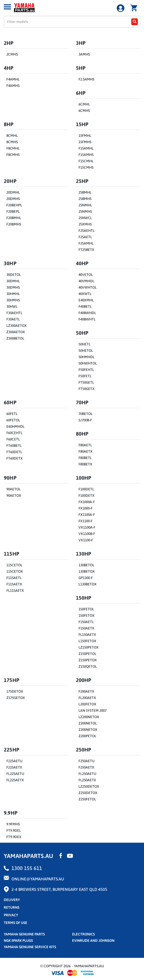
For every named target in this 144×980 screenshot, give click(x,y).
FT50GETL (86, 382)
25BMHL (85, 192)
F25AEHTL (87, 231)
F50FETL (85, 376)
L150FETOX (87, 641)
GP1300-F (86, 578)
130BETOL (86, 565)
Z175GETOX (16, 698)
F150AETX (86, 628)
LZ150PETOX (89, 647)
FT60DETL (14, 452)
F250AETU (87, 761)
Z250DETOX (88, 793)
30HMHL (13, 294)
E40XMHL (86, 300)
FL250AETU (87, 774)
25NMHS (85, 211)
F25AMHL (86, 243)
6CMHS (84, 111)
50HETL (84, 344)
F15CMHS (86, 167)
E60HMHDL (15, 426)
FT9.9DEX (14, 837)
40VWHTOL (88, 287)
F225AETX (14, 767)
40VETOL (86, 275)
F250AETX (86, 767)
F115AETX (14, 584)
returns (12, 907)
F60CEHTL (14, 433)
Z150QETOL (88, 666)
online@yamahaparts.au (38, 879)
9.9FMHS (13, 824)
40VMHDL (86, 281)
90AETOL (14, 489)
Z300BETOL (15, 338)
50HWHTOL (88, 363)
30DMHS (13, 287)
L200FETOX (87, 704)
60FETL (12, 414)
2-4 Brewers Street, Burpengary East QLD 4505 (59, 889)
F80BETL (85, 458)
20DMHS (13, 199)
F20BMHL (14, 218)
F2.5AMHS (86, 79)
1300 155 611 (27, 868)
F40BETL (85, 306)
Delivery (12, 900)
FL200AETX (87, 698)
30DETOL (14, 275)
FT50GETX (87, 389)
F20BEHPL (14, 205)
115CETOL (14, 565)
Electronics (83, 934)
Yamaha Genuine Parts (24, 934)
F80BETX (85, 464)
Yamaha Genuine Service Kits (30, 947)
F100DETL (86, 489)
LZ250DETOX (89, 786)
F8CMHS (13, 155)
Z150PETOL (87, 654)
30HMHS (13, 300)
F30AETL (13, 319)
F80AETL (85, 445)
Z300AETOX (16, 332)
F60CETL (13, 439)
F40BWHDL (87, 313)
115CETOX (15, 571)
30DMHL (13, 281)
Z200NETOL (88, 723)
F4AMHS (13, 86)
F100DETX (87, 495)
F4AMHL (13, 79)
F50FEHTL (86, 370)
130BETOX (87, 571)
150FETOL (86, 609)
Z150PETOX (88, 660)
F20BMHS (14, 224)
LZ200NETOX (89, 717)
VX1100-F (86, 540)
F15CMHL (86, 161)
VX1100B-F (87, 534)
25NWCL (85, 218)
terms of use (16, 923)
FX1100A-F (87, 515)
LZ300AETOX (17, 326)
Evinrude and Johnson (93, 941)
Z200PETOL (87, 736)
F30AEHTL (14, 313)
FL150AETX (87, 635)
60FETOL (13, 420)
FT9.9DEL (14, 830)
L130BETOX (88, 584)
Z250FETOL (87, 799)
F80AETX (86, 451)
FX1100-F (86, 521)
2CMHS (12, 54)
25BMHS (85, 199)
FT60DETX (15, 458)
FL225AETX (15, 780)
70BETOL (86, 414)
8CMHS (12, 142)
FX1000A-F (87, 502)
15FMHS (85, 142)
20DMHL (13, 192)
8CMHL (12, 136)
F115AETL (14, 578)
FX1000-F (86, 508)
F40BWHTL (87, 319)
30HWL (12, 306)
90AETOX (14, 495)
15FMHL (85, 136)
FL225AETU (15, 774)
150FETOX (87, 615)
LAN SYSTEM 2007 (93, 710)
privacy (11, 915)
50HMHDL (87, 357)
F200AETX (86, 691)
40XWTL (85, 294)
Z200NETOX (88, 730)
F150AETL (86, 622)
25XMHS (85, 224)
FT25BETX (86, 250)
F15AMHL (86, 148)
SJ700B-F (85, 420)
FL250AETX (87, 780)
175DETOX (15, 691)
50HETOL (86, 351)
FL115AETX (15, 590)
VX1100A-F (87, 527)
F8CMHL (13, 148)
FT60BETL (14, 446)
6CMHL (84, 104)
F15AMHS (86, 155)
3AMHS (84, 54)
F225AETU (14, 761)
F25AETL (85, 237)
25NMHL (85, 205)
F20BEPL (13, 211)
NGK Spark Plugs (18, 941)
